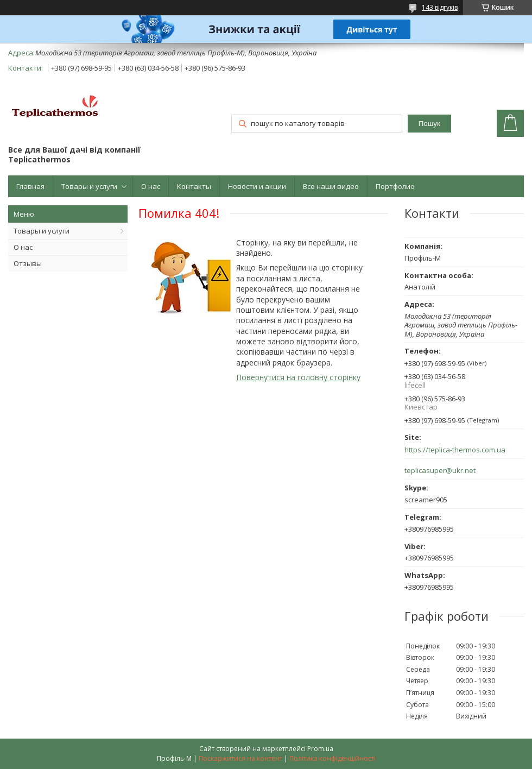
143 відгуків (440, 7)
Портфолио (395, 186)
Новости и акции (257, 186)
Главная (30, 186)
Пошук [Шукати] (429, 124)
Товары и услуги (89, 186)
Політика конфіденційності (332, 758)
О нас (151, 186)
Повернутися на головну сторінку (298, 377)
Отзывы (28, 263)
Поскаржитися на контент (240, 758)
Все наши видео (331, 186)
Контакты (194, 186)
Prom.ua (320, 749)
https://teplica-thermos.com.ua (455, 450)
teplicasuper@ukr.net (440, 471)
